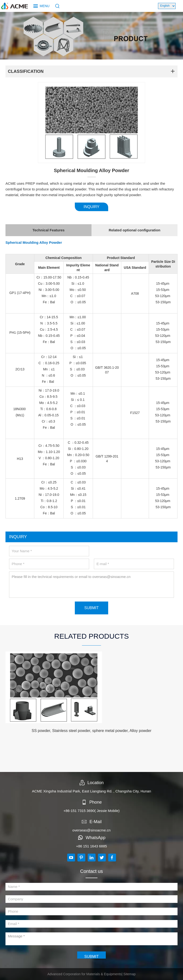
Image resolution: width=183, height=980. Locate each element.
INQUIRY (91, 207)
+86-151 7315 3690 (79, 811)
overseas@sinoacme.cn (91, 830)
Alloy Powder (51, 242)
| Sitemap (129, 974)
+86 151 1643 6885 (91, 846)
